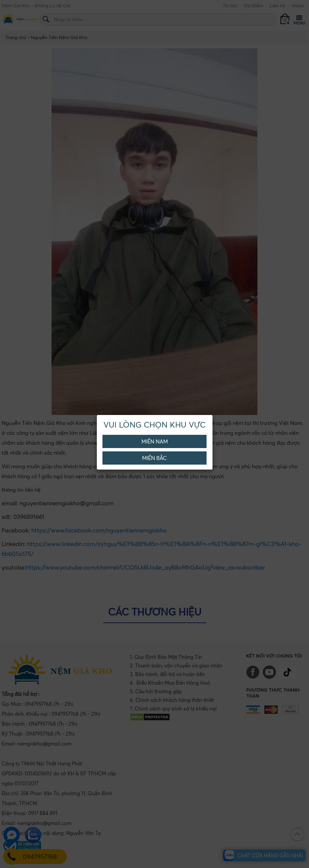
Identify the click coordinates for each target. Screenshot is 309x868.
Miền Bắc (154, 458)
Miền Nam (155, 441)
